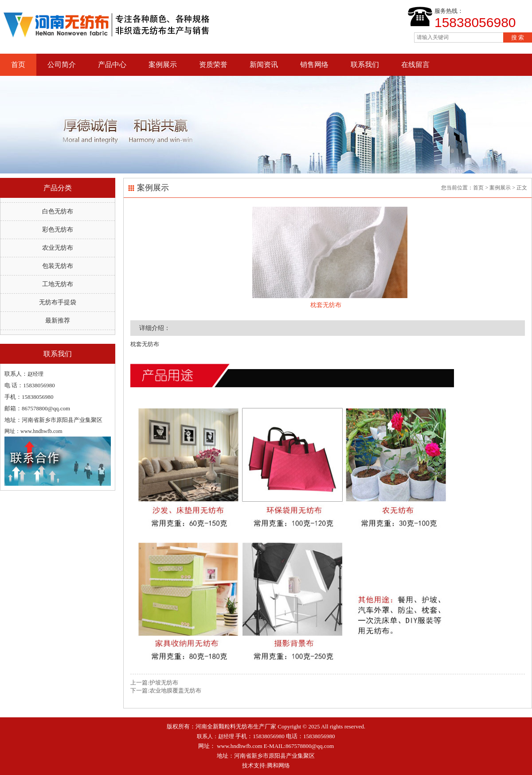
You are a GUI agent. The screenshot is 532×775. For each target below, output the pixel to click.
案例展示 (163, 65)
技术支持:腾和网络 (266, 765)
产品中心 (112, 65)
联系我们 (365, 65)
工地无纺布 (58, 284)
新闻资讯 (264, 65)
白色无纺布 (58, 211)
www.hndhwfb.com (239, 746)
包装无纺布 (58, 266)
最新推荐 (58, 321)
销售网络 (314, 65)
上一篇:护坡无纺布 (154, 683)
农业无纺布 (58, 248)
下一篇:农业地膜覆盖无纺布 (166, 690)
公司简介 (62, 65)
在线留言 (415, 65)
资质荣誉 (213, 65)
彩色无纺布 (58, 230)
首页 (18, 65)
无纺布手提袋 (58, 302)
